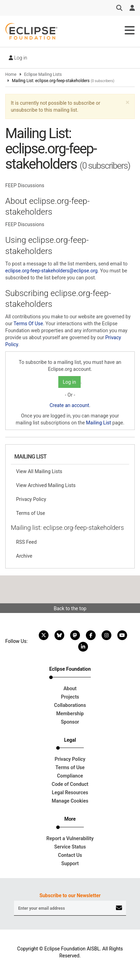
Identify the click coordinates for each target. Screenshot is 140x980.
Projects (70, 697)
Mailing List (98, 423)
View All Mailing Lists (39, 471)
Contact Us (70, 855)
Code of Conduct (70, 784)
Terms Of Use (28, 324)
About (70, 688)
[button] (128, 102)
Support (70, 863)
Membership (70, 714)
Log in (18, 58)
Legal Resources (70, 792)
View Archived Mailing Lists (46, 485)
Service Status (70, 847)
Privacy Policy (31, 499)
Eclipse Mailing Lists (43, 74)
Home (11, 74)
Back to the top (70, 608)
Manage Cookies (70, 801)
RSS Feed (26, 542)
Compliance (70, 776)
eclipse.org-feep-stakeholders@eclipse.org (51, 271)
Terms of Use (31, 513)
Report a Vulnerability (70, 838)
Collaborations (70, 705)
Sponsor (70, 722)
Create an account (69, 405)
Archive (24, 556)
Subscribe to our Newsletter (70, 895)
